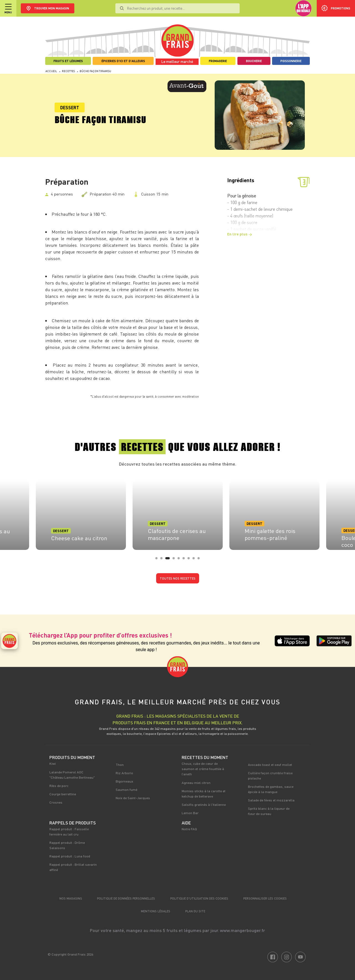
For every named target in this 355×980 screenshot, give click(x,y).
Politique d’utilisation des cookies (199, 898)
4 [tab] (175, 560)
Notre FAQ (189, 829)
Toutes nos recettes (178, 578)
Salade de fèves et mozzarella (271, 800)
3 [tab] (168, 560)
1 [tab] (158, 560)
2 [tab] (163, 560)
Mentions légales (156, 911)
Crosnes (56, 802)
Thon (120, 765)
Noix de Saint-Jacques (133, 798)
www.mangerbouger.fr (243, 930)
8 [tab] (195, 560)
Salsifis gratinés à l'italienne (204, 804)
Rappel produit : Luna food (70, 856)
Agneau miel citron (196, 783)
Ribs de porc (59, 786)
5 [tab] (180, 560)
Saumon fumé (126, 789)
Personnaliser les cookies (265, 898)
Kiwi (53, 763)
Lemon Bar (190, 813)
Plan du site (195, 911)
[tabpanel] (178, 514)
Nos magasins (71, 898)
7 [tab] (190, 560)
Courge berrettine (63, 794)
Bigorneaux (124, 781)
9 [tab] (200, 560)
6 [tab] (185, 560)
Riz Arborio (124, 773)
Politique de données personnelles (126, 898)
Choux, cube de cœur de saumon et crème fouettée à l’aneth (203, 769)
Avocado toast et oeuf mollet (270, 765)
